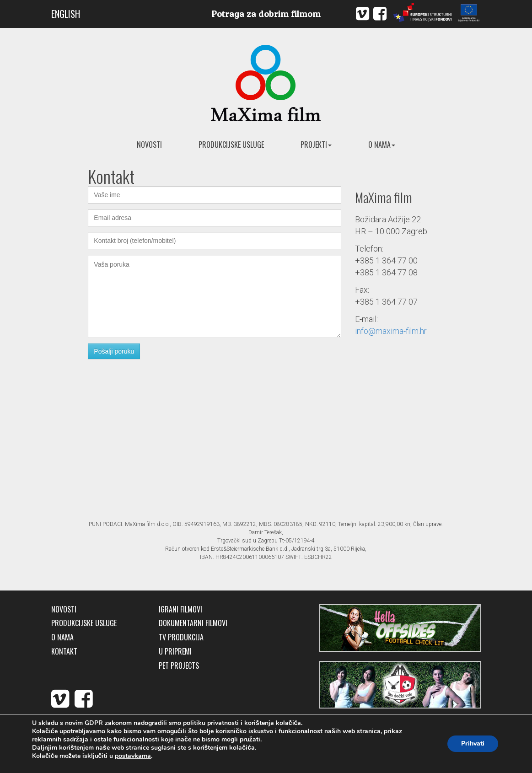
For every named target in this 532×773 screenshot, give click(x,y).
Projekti (316, 145)
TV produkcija (181, 637)
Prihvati (473, 743)
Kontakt (64, 652)
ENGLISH (66, 14)
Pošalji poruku (114, 351)
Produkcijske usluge (231, 145)
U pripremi (175, 652)
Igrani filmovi (180, 609)
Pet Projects (179, 666)
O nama (382, 145)
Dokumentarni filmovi (193, 623)
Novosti (149, 145)
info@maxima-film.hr (391, 331)
